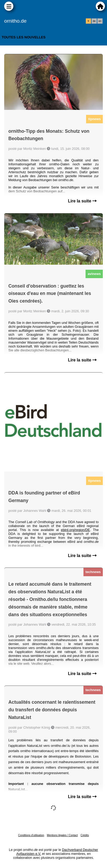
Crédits (85, 835)
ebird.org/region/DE (75, 530)
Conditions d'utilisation (31, 835)
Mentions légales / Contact (62, 835)
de (94, 21)
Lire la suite (82, 201)
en (100, 21)
